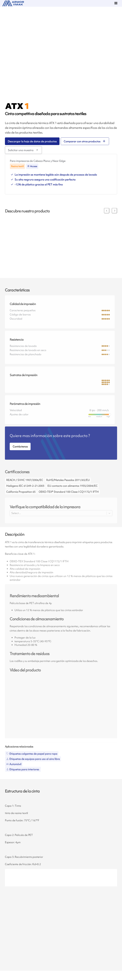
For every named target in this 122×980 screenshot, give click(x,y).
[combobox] (12, 521)
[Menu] (116, 4)
